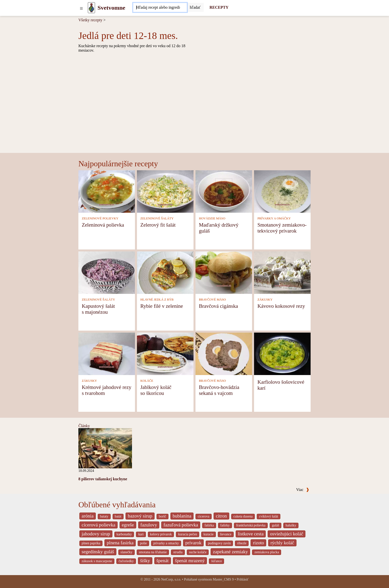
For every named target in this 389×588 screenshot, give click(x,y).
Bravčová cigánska (219, 306)
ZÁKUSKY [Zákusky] (265, 300)
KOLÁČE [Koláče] (147, 381)
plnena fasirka (120, 543)
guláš (276, 525)
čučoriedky (126, 561)
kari (141, 534)
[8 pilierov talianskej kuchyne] (105, 448)
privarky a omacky (166, 543)
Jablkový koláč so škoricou (156, 390)
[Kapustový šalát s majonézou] (107, 272)
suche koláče (198, 552)
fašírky (225, 525)
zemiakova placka (267, 552)
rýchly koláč (282, 543)
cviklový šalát (269, 516)
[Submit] (195, 7)
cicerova (204, 516)
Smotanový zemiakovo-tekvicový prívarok (282, 228)
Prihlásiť (243, 579)
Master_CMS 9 (223, 579)
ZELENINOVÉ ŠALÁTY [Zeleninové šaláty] (157, 218)
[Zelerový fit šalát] (165, 191)
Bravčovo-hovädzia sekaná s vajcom (219, 390)
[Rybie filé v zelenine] (165, 272)
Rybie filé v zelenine (162, 306)
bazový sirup (140, 516)
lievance (226, 534)
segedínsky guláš (98, 552)
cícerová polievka (98, 525)
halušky (291, 525)
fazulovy (149, 525)
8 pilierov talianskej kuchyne (103, 479)
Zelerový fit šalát (158, 225)
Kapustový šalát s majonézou (98, 309)
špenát (163, 561)
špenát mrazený (190, 561)
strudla (178, 552)
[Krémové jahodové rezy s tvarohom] (107, 354)
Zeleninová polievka (103, 225)
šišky (145, 561)
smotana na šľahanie (153, 552)
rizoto (258, 543)
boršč (162, 516)
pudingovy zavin (219, 543)
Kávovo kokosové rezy (281, 306)
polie (143, 543)
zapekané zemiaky (230, 552)
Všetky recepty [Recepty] (90, 20)
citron (221, 516)
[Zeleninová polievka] (107, 191)
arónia (88, 516)
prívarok (193, 543)
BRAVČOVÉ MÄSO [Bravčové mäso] (212, 300)
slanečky (127, 552)
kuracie (208, 534)
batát (118, 516)
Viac (303, 490)
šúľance (216, 561)
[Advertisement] (194, 116)
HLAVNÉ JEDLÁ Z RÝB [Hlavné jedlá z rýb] (157, 300)
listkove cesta (251, 534)
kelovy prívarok (161, 534)
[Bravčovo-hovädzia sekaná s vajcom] (224, 354)
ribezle (242, 543)
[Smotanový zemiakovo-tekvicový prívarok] (282, 191)
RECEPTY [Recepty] (219, 7)
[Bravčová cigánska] (224, 272)
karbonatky (124, 534)
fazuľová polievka (181, 525)
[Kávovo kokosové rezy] (282, 272)
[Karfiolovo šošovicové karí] (282, 354)
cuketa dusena (243, 516)
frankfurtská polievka (251, 525)
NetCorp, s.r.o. (171, 579)
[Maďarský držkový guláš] (224, 191)
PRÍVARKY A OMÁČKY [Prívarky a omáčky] (274, 218)
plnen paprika (91, 543)
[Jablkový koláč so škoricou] (165, 354)
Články (84, 426)
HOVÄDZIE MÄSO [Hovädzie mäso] (212, 218)
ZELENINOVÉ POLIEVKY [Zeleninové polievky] (100, 218)
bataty (104, 516)
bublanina (182, 516)
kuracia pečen (188, 534)
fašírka (209, 525)
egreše (128, 525)
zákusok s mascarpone (97, 561)
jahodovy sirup (96, 534)
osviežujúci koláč (287, 534)
